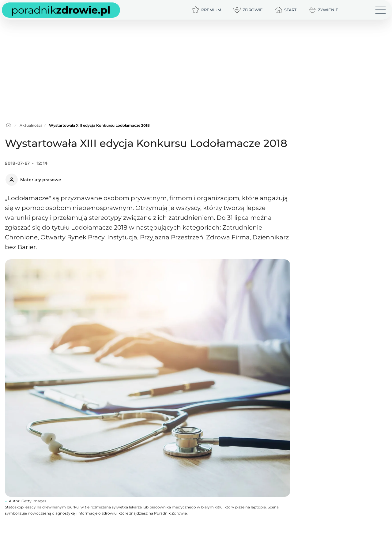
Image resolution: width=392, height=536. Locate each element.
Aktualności (31, 125)
